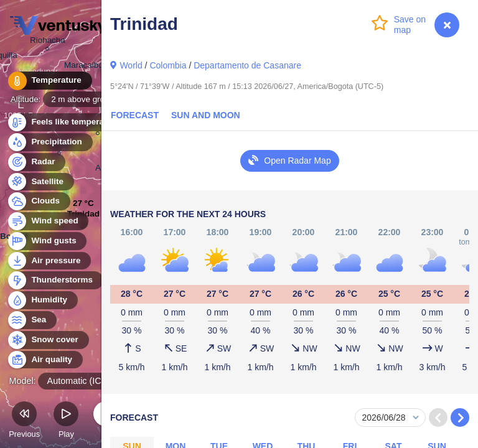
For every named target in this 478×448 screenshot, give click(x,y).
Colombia (168, 65)
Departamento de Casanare (247, 65)
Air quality (45, 360)
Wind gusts (47, 241)
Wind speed (48, 221)
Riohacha (48, 42)
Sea (31, 320)
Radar (36, 162)
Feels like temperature (68, 122)
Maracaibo (84, 67)
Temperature (49, 81)
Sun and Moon (206, 115)
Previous (24, 422)
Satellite (40, 182)
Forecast (135, 115)
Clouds (38, 201)
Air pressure (49, 261)
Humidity (42, 300)
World (131, 65)
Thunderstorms (55, 280)
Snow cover (48, 340)
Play (66, 422)
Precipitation (49, 142)
